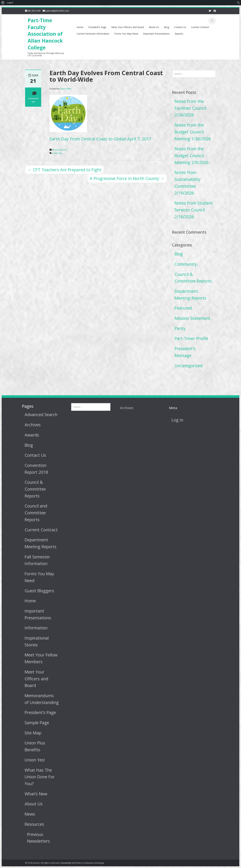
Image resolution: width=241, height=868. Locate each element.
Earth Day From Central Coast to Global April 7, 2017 (100, 139)
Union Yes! (32, 760)
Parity (180, 328)
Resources (32, 824)
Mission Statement (192, 318)
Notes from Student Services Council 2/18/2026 (194, 210)
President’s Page (97, 27)
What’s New (33, 794)
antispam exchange (94, 863)
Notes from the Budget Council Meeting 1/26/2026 (193, 132)
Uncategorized (189, 366)
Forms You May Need (126, 34)
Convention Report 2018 (34, 469)
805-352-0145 (34, 11)
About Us (154, 27)
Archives (30, 425)
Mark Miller (66, 89)
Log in (175, 420)
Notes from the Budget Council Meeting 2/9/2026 (192, 155)
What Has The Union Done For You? (37, 777)
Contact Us (180, 27)
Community (186, 264)
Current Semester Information (93, 34)
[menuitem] (3, 3)
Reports (179, 34)
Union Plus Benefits (32, 746)
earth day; (57, 153)
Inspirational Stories (34, 641)
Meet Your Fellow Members (38, 658)
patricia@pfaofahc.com (57, 11)
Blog (167, 27)
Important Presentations (156, 34)
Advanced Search (38, 414)
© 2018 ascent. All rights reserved (42, 863)
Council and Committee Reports (33, 513)
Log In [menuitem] (10, 3)
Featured (62, 150)
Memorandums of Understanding (39, 699)
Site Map (30, 733)
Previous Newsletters (36, 838)
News (27, 814)
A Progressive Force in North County (127, 178)
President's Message (185, 352)
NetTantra (77, 863)
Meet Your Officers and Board (128, 27)
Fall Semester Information (35, 560)
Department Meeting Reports (190, 294)
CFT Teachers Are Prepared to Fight (65, 170)
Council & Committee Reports (193, 278)
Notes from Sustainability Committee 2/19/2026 (188, 183)
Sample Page (34, 723)
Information (33, 628)
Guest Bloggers (37, 591)
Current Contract (200, 27)
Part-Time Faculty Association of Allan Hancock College (45, 34)
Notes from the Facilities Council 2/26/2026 (190, 108)
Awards (29, 435)
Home (80, 27)
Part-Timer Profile (191, 338)
